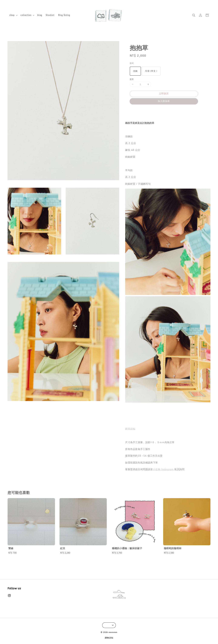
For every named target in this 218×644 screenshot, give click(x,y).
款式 (132, 63)
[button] (194, 15)
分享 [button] (134, 110)
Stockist (50, 15)
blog (40, 15)
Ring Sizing (64, 15)
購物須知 (109, 638)
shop (12, 15)
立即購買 (164, 94)
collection (26, 15)
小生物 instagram (164, 469)
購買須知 (130, 429)
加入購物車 (164, 101)
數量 (132, 79)
